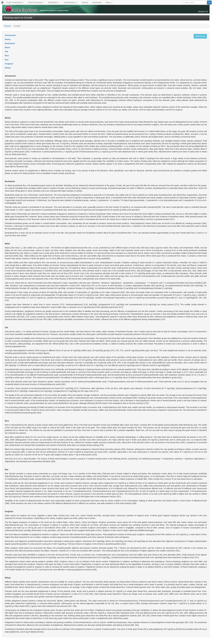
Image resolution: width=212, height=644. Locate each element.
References (200, 36)
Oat (6, 52)
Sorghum (9, 64)
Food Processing (36, 2)
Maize (7, 47)
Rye (7, 60)
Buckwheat (10, 43)
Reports (8, 26)
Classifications (71, 2)
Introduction (10, 35)
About (109, 2)
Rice (7, 56)
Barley (8, 39)
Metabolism (54, 2)
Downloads (97, 2)
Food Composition (15, 2)
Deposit (85, 2)
